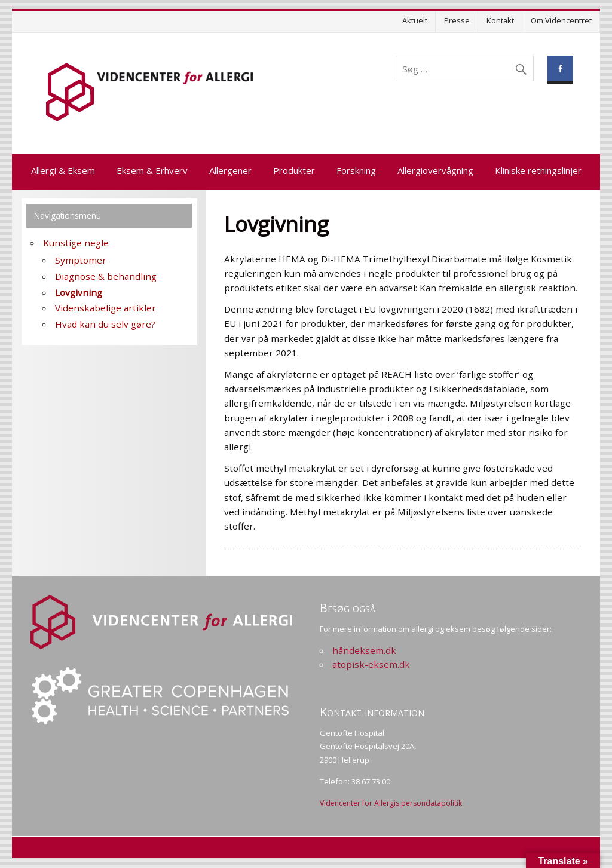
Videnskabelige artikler (105, 308)
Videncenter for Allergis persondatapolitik (391, 803)
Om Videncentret (561, 20)
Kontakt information (372, 712)
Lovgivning (79, 292)
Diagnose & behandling (106, 276)
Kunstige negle (76, 243)
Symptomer (81, 260)
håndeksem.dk (364, 650)
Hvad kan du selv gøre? (105, 324)
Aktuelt (415, 20)
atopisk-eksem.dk (371, 664)
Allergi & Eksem (63, 170)
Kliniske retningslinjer (538, 170)
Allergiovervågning (435, 170)
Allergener (230, 170)
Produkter (294, 170)
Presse (457, 20)
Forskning (356, 170)
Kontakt (500, 20)
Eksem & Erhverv (152, 170)
